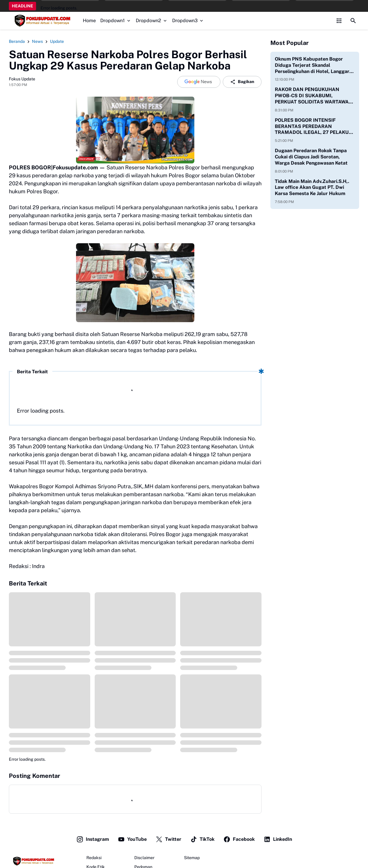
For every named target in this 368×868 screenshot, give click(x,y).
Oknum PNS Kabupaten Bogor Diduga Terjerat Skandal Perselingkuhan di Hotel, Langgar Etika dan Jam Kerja (312, 65)
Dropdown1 (116, 21)
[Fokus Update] (33, 861)
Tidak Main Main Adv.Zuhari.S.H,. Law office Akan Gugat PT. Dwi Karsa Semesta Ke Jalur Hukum (312, 188)
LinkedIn (278, 839)
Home (89, 21)
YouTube (132, 839)
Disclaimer (144, 858)
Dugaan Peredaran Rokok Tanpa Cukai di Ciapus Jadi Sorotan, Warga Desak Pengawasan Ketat (311, 157)
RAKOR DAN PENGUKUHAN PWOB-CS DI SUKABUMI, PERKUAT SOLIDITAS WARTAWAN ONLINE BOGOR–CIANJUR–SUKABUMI (314, 96)
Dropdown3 (188, 21)
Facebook (239, 839)
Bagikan (242, 82)
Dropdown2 (152, 21)
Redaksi (94, 858)
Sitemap (192, 858)
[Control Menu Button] (339, 21)
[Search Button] (353, 21)
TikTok (202, 839)
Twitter (168, 839)
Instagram (93, 839)
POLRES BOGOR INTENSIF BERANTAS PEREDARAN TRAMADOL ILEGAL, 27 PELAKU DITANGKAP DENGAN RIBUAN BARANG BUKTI (312, 126)
